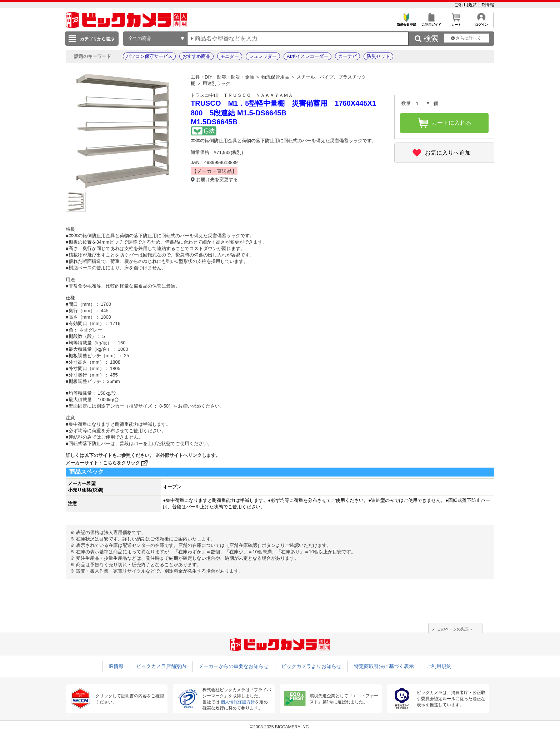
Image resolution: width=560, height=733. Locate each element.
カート (456, 23)
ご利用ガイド (431, 23)
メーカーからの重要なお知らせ (234, 666)
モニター (230, 56)
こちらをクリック (126, 463)
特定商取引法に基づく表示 (384, 666)
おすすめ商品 (196, 56)
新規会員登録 (406, 23)
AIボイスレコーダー (307, 56)
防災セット (378, 56)
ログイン (481, 23)
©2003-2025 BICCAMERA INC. (280, 727)
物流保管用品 (275, 77)
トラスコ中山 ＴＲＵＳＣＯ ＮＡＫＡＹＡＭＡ (242, 95)
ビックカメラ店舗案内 (161, 666)
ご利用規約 (467, 5)
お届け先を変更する (217, 179)
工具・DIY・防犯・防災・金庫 (222, 77)
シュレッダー (263, 56)
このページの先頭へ (455, 629)
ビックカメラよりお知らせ (311, 666)
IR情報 (487, 5)
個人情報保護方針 (238, 702)
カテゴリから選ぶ (97, 39)
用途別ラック (216, 83)
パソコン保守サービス (149, 56)
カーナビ (347, 56)
